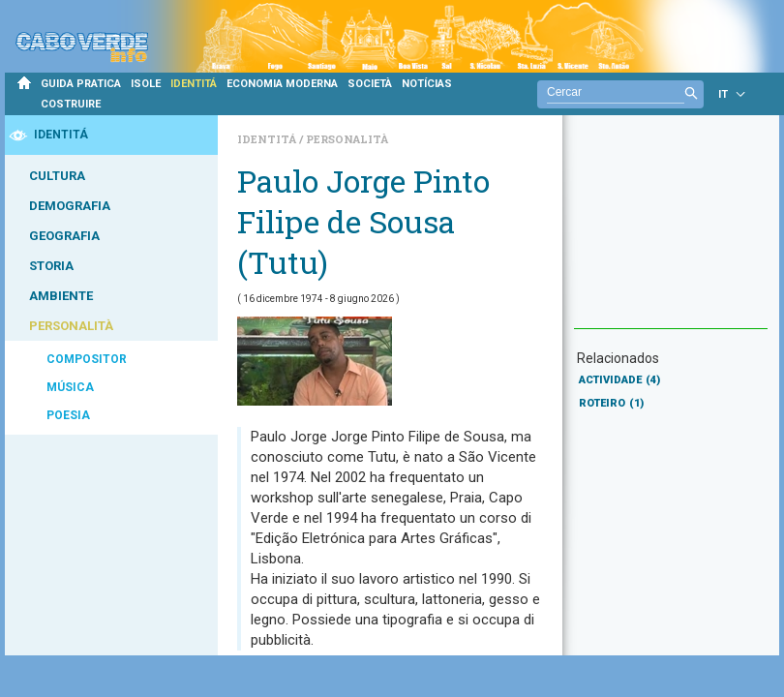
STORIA (51, 266)
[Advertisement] (671, 231)
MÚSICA (70, 387)
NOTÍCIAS (427, 84)
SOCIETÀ (370, 84)
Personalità (347, 139)
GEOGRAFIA (64, 236)
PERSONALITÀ (71, 326)
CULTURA (57, 176)
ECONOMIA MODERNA (282, 84)
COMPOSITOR (87, 359)
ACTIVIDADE (619, 380)
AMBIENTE (61, 296)
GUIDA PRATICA (81, 84)
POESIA (68, 415)
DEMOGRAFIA (70, 206)
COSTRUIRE (71, 104)
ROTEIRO (611, 403)
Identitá (268, 139)
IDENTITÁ (194, 84)
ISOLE (146, 84)
